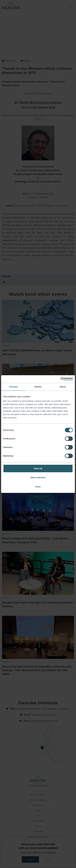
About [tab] (63, 387)
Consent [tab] (13, 387)
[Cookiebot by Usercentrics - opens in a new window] (61, 379)
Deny (38, 487)
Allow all (38, 468)
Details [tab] (38, 387)
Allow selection (38, 477)
